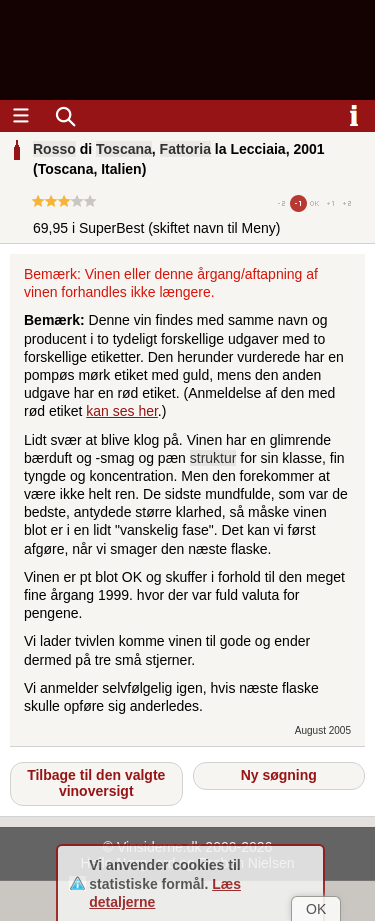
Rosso (54, 149)
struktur (213, 458)
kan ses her (122, 411)
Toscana (124, 149)
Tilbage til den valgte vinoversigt (96, 783)
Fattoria (185, 149)
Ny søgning (279, 775)
